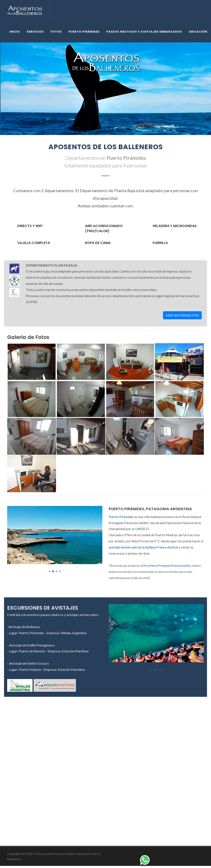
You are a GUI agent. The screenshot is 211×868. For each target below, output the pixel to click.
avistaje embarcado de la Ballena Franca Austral (143, 547)
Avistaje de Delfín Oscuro (29, 663)
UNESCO (142, 529)
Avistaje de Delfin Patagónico (32, 645)
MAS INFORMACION (182, 315)
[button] (50, 571)
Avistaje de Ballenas (24, 627)
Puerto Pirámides (121, 517)
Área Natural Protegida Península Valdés (167, 566)
